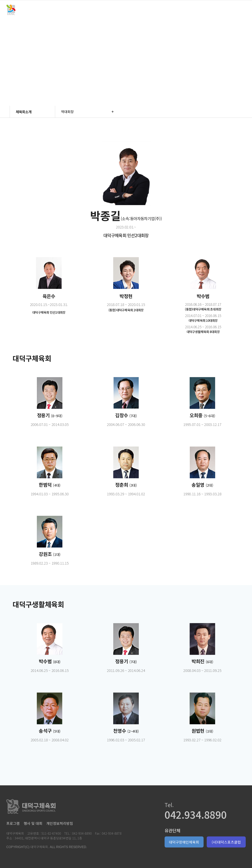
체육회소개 (56, 10)
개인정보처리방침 (60, 823)
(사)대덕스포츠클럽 (226, 842)
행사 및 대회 (112, 10)
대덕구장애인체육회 (184, 842)
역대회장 (67, 112)
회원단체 (140, 10)
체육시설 (168, 10)
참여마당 (196, 10)
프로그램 (84, 10)
